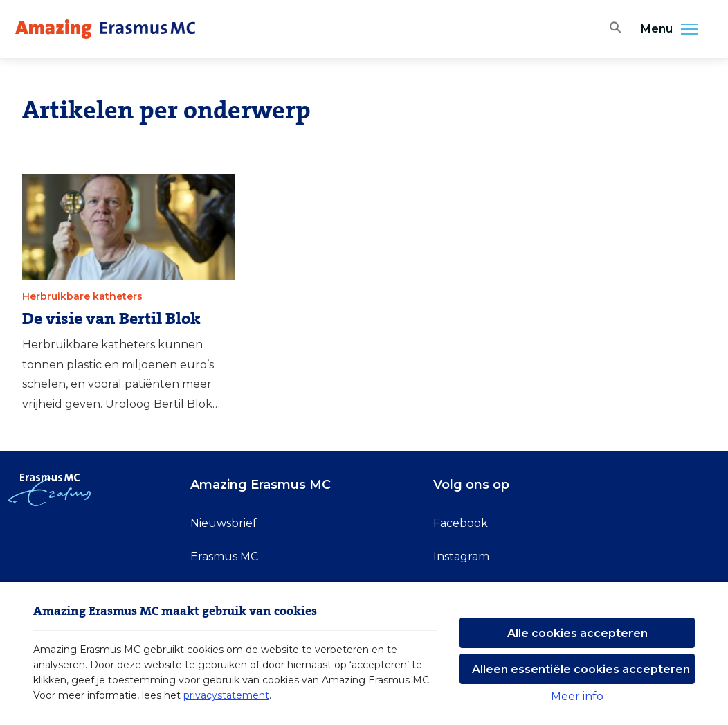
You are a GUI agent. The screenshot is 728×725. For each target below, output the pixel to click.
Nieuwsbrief (224, 523)
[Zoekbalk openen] (613, 29)
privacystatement (226, 695)
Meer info (577, 696)
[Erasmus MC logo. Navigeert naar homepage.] (105, 29)
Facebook (461, 523)
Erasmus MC (224, 556)
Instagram (461, 556)
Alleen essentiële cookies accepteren (581, 669)
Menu (673, 29)
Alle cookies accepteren (577, 633)
